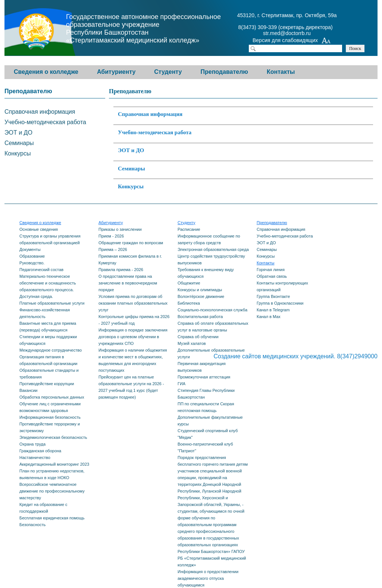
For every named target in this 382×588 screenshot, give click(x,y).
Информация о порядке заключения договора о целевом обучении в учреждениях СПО (133, 337)
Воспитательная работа (200, 317)
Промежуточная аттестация (204, 377)
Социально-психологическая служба (212, 310)
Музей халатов (192, 343)
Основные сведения (39, 229)
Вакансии (29, 390)
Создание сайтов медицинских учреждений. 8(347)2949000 (295, 356)
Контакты (281, 72)
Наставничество (35, 457)
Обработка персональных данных (52, 397)
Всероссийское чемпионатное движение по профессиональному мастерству (52, 491)
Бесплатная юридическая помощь (52, 518)
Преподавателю (224, 72)
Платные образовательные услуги (52, 303)
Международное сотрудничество (51, 350)
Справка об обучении (198, 337)
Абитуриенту (116, 72)
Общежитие (189, 283)
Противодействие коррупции (47, 384)
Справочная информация (150, 114)
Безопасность (32, 525)
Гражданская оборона (40, 451)
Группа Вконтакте (273, 296)
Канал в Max (269, 317)
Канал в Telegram (273, 310)
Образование (32, 256)
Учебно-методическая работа (155, 132)
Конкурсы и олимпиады (200, 290)
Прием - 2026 (111, 236)
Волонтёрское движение (201, 296)
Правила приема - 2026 (121, 270)
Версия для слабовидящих (292, 41)
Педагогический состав (41, 270)
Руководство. (32, 263)
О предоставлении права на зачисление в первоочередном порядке (128, 283)
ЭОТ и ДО (131, 150)
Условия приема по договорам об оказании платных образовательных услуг (133, 303)
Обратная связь (272, 276)
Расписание (189, 229)
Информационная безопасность (50, 417)
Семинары (131, 169)
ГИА (181, 384)
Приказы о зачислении (120, 229)
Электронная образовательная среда (213, 249)
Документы (30, 249)
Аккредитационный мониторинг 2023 (54, 464)
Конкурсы (131, 186)
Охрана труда (32, 444)
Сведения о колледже (46, 72)
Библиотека (189, 303)
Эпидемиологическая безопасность (53, 437)
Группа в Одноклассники (280, 303)
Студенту (168, 72)
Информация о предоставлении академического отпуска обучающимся (208, 578)
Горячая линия (271, 270)
